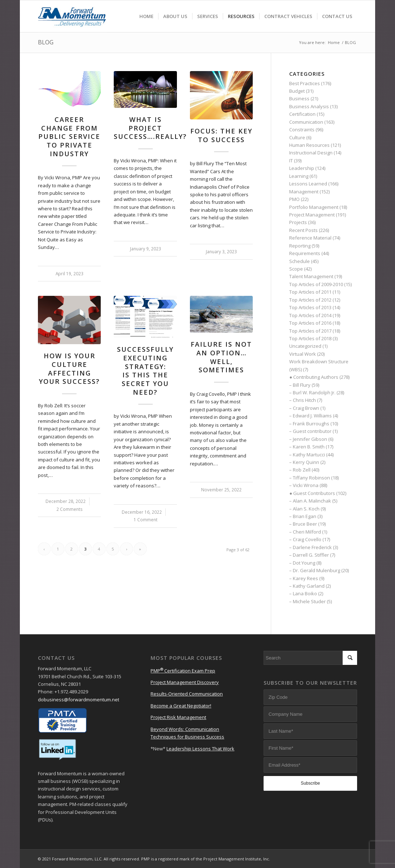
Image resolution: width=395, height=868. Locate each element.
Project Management (312, 215)
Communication (306, 122)
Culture (297, 137)
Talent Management (311, 276)
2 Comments (70, 509)
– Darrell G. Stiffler (309, 555)
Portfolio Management (314, 207)
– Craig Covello (305, 539)
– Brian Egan (303, 516)
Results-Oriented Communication (187, 694)
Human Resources (309, 145)
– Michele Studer (307, 601)
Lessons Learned (308, 184)
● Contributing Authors (314, 377)
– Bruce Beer (303, 524)
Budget (297, 91)
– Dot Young (302, 563)
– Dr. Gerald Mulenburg (315, 570)
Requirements (305, 253)
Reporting (300, 246)
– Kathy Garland (307, 586)
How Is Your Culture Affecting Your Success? (70, 369)
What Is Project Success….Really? (150, 128)
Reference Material (310, 238)
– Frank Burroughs (309, 424)
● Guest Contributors (312, 493)
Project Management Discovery (185, 682)
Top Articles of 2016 (310, 323)
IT (291, 161)
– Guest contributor (310, 431)
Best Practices (305, 83)
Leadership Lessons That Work (200, 749)
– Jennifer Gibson (308, 439)
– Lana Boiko (303, 593)
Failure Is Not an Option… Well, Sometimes (221, 357)
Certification (302, 114)
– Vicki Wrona (304, 485)
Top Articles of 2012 (310, 300)
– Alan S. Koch (304, 509)
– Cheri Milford (305, 532)
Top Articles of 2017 (310, 331)
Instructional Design (311, 153)
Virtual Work (303, 354)
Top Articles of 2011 (310, 292)
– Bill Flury (300, 385)
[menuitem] (146, 16)
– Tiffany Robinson (310, 478)
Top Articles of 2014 (310, 315)
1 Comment (146, 520)
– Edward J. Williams (311, 416)
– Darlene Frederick (311, 547)
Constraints (302, 130)
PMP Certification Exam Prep (183, 671)
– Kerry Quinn (304, 462)
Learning (299, 176)
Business (299, 98)
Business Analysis (309, 106)
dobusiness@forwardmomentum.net (79, 700)
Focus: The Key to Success (221, 135)
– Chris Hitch (303, 400)
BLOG (46, 42)
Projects (298, 222)
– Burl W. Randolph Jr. (312, 393)
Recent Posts (303, 230)
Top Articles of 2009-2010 (316, 284)
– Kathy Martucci (307, 455)
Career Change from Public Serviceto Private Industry (69, 137)
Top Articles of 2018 (310, 338)
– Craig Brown (304, 408)
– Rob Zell (300, 470)
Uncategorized (305, 346)
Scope (296, 269)
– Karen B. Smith (307, 447)
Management (304, 192)
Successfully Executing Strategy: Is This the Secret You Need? (145, 371)
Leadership (302, 168)
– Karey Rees (304, 578)
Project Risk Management (178, 717)
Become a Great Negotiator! (181, 706)
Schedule (299, 261)
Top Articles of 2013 (310, 307)
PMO (294, 199)
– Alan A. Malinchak (310, 501)
